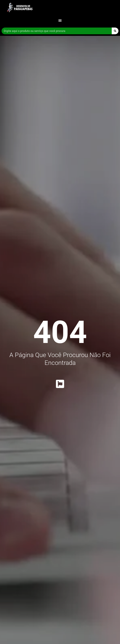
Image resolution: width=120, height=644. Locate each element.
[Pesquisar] (115, 31)
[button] (60, 20)
